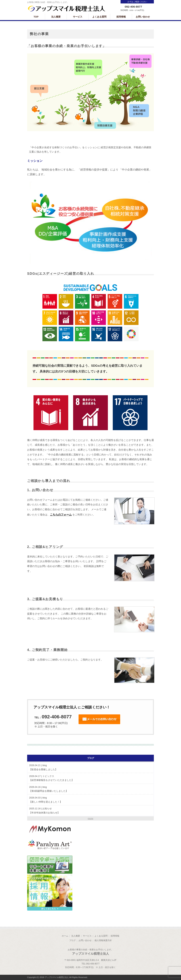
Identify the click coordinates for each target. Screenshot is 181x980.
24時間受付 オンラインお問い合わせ (99, 719)
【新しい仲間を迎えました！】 (90, 800)
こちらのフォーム (61, 514)
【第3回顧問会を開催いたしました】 (90, 789)
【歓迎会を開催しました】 (90, 767)
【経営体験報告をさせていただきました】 (90, 778)
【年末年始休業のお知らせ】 (90, 810)
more (90, 818)
